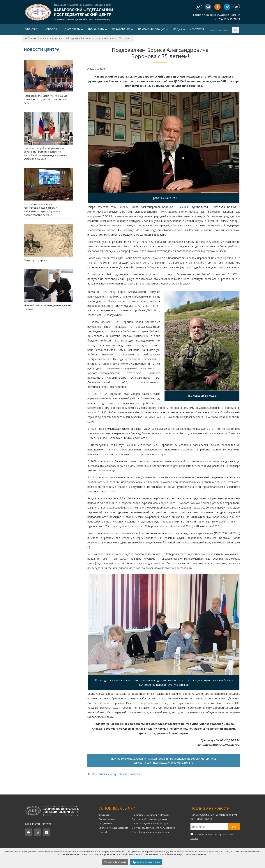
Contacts (103, 832)
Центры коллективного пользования (154, 828)
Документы (97, 29)
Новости (52, 29)
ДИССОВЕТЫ (73, 29)
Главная (32, 38)
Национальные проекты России (151, 815)
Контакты (197, 29)
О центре (32, 29)
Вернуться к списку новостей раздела (114, 774)
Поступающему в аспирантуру (150, 823)
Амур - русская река (48, 243)
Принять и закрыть (146, 862)
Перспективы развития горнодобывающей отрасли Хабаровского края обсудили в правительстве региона (48, 192)
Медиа (179, 29)
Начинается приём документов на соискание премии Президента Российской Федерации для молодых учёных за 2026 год (48, 136)
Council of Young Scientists (113, 828)
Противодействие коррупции (149, 819)
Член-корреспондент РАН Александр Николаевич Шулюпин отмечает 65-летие (48, 82)
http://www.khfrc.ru (165, 763)
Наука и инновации (153, 29)
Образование (122, 29)
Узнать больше (115, 862)
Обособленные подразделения (150, 832)
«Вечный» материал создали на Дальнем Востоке (48, 290)
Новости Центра (57, 38)
